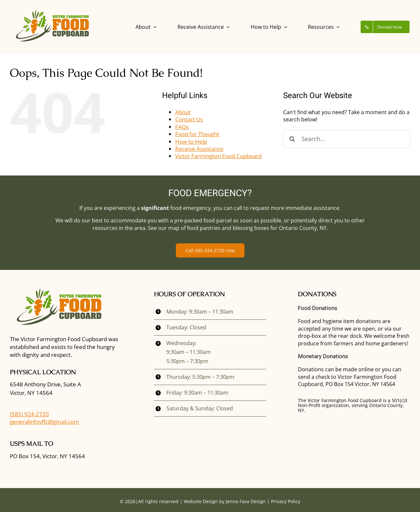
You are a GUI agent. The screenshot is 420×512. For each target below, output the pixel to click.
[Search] (292, 139)
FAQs (182, 127)
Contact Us (189, 119)
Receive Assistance (199, 149)
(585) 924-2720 (29, 414)
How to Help (191, 142)
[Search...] (347, 139)
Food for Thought (197, 134)
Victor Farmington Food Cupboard (218, 156)
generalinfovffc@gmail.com (44, 422)
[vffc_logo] (52, 11)
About (183, 112)
